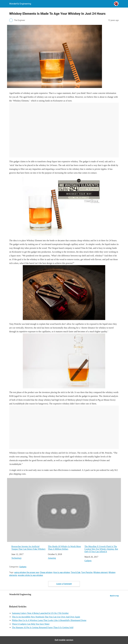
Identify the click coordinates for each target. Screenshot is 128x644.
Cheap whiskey (46, 572)
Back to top (114, 596)
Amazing (52, 558)
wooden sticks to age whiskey (30, 575)
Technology (16, 558)
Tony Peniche (87, 572)
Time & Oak (75, 572)
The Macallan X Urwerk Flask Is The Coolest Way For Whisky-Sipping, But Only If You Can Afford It (101, 549)
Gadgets (88, 561)
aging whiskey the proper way (27, 572)
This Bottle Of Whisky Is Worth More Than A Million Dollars (64, 548)
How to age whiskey (61, 572)
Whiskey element (100, 572)
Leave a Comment (64, 584)
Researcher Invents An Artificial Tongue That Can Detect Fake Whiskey (28, 548)
